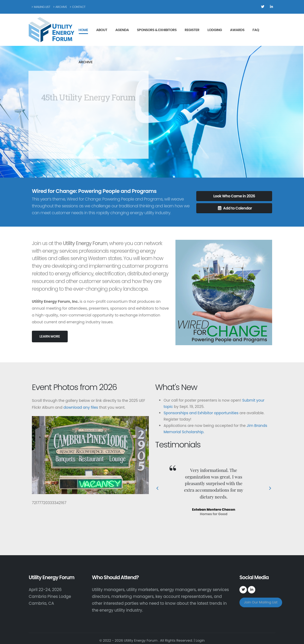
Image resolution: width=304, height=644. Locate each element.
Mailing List (41, 7)
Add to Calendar (235, 208)
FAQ (256, 30)
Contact (78, 7)
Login (200, 640)
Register (192, 30)
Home (83, 30)
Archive (60, 7)
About (102, 30)
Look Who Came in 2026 (234, 196)
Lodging (215, 30)
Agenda (122, 30)
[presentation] (158, 489)
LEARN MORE (50, 336)
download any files (81, 407)
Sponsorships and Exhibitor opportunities (201, 413)
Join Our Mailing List (261, 602)
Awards (237, 30)
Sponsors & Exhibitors (157, 30)
